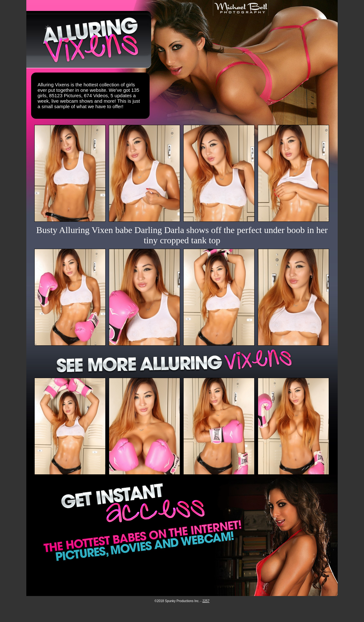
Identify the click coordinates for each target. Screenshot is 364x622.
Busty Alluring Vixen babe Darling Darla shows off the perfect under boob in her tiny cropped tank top (182, 235)
